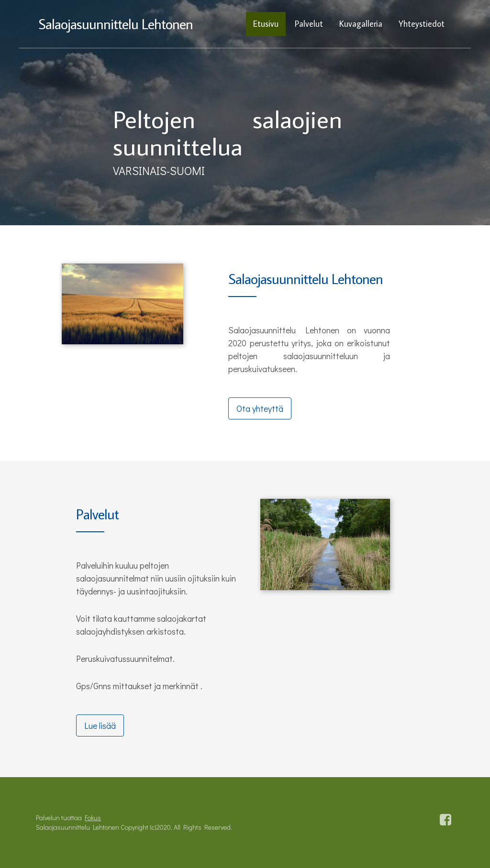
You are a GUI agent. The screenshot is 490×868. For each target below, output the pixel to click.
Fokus (93, 818)
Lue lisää (100, 725)
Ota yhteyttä (260, 408)
